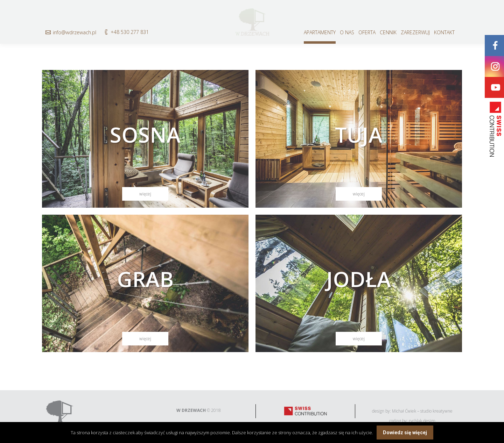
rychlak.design (422, 421)
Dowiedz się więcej (405, 433)
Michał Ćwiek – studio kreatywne (422, 411)
